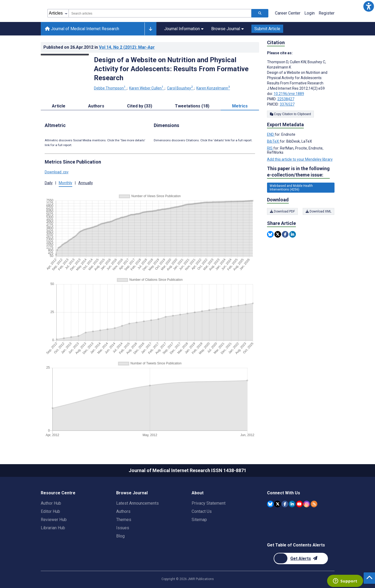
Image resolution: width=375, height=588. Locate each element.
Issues (123, 528)
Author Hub (51, 503)
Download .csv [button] (57, 172)
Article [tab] (59, 106)
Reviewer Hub (54, 520)
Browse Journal (227, 29)
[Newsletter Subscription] (301, 558)
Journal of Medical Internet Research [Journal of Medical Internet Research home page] (82, 29)
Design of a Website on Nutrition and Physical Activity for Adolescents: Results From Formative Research (171, 69)
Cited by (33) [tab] (140, 106)
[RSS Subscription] (314, 504)
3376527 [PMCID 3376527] (287, 104)
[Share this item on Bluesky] (270, 234)
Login (310, 13)
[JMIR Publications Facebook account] (285, 504)
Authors (123, 511)
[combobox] (160, 13)
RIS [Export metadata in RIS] (270, 148)
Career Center (288, 13)
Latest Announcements (137, 503)
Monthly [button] (65, 183)
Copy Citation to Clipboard (290, 114)
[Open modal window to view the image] (65, 55)
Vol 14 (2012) (127, 47)
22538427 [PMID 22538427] (286, 99)
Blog (120, 536)
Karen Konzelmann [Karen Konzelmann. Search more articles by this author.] (213, 88)
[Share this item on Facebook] (285, 234)
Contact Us (202, 511)
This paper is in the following (298, 172)
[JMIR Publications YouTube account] (299, 504)
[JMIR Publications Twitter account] (277, 504)
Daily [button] (49, 183)
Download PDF (282, 211)
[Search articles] (260, 13)
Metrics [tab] (240, 106)
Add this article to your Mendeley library (300, 159)
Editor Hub (50, 511)
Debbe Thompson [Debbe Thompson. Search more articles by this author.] (110, 88)
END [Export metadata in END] (271, 134)
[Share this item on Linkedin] (293, 234)
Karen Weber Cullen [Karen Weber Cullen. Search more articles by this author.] (147, 88)
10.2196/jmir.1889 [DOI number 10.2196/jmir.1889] (289, 94)
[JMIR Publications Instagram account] (307, 504)
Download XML (319, 211)
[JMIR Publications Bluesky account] (270, 504)
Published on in (99, 47)
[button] (369, 6)
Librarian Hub (53, 528)
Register (327, 13)
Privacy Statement (209, 503)
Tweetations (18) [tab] (192, 106)
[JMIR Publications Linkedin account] (292, 504)
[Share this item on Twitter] (278, 234)
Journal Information (184, 29)
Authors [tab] (96, 106)
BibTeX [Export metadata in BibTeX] (273, 141)
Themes (124, 520)
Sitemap (199, 520)
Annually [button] (86, 183)
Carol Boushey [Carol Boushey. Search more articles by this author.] (180, 88)
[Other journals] (150, 29)
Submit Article (267, 29)
